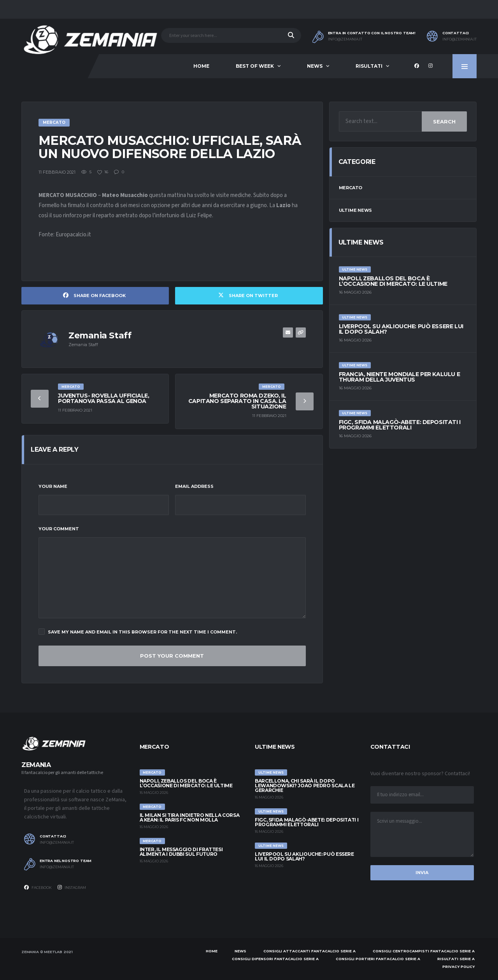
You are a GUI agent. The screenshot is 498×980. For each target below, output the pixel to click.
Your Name (53, 486)
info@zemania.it (345, 39)
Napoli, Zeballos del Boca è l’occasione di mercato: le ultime (393, 281)
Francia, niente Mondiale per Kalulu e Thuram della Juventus (399, 377)
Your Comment (59, 529)
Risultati (369, 66)
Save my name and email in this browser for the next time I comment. (138, 632)
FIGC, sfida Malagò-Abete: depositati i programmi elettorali (400, 425)
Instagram (72, 887)
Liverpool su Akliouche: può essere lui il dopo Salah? (401, 329)
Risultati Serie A (456, 959)
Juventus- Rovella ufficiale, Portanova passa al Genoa (103, 398)
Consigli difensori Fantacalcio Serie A (275, 959)
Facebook (38, 887)
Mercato (351, 188)
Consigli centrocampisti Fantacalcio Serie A (424, 951)
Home (201, 66)
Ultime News (356, 210)
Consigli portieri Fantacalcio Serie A (378, 959)
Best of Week (255, 66)
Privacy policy (459, 967)
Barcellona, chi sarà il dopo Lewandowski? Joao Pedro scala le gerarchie (305, 786)
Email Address (194, 486)
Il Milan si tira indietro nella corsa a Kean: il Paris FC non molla (190, 817)
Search (444, 121)
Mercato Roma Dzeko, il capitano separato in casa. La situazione (237, 401)
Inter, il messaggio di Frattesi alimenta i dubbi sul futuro (181, 852)
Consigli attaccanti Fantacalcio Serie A (309, 951)
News (315, 66)
